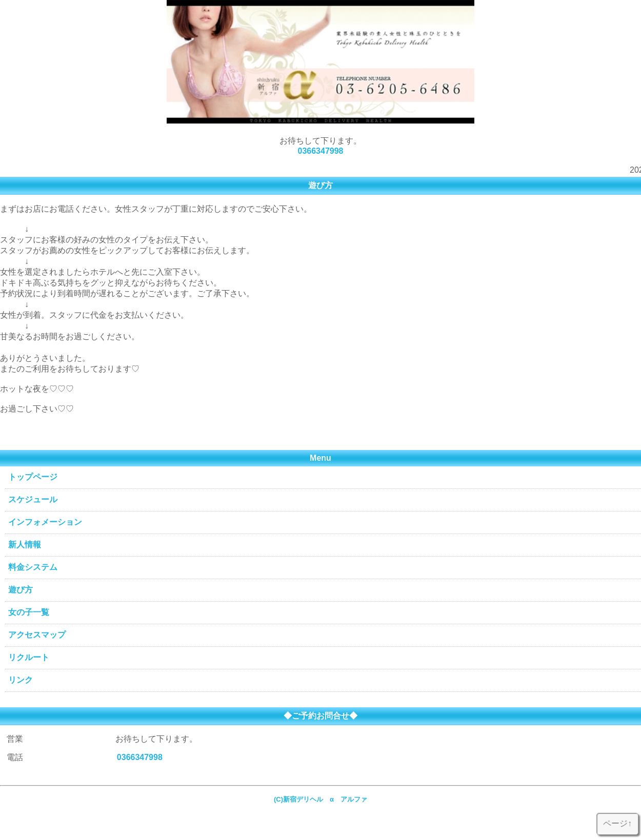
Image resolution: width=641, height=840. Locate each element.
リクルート (29, 657)
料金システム (33, 567)
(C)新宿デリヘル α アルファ (324, 799)
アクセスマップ (37, 635)
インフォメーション (45, 522)
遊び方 (21, 590)
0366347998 (321, 151)
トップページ (33, 477)
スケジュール (33, 499)
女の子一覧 (29, 612)
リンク (21, 680)
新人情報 (25, 545)
